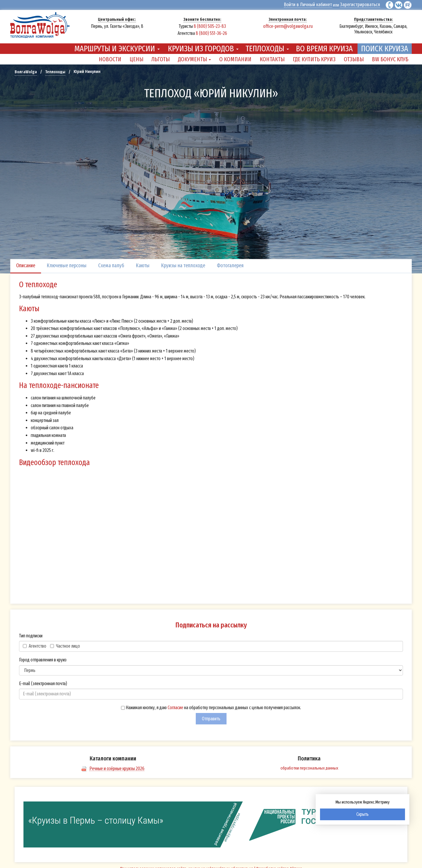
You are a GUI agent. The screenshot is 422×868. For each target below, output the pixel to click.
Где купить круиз (314, 55)
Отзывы (354, 55)
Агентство (35, 642)
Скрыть (363, 814)
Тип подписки (31, 632)
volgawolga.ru (218, 864)
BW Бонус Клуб (390, 55)
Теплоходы (267, 44)
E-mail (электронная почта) (43, 679)
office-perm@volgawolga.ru (288, 26)
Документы (194, 55)
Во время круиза (324, 44)
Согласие (175, 703)
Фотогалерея (230, 261)
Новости (110, 55)
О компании (235, 55)
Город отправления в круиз (43, 656)
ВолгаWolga (26, 68)
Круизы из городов (203, 44)
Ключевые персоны (67, 261)
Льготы (161, 55)
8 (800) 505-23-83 (210, 26)
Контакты (272, 55)
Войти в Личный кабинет (316, 4)
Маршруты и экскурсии (117, 44)
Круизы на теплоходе (183, 261)
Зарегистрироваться (362, 4)
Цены (136, 55)
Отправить (211, 715)
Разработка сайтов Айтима (279, 864)
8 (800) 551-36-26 (211, 33)
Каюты (143, 261)
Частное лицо (65, 642)
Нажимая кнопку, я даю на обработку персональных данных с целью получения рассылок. (211, 703)
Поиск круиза (385, 44)
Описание (26, 261)
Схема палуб (111, 261)
